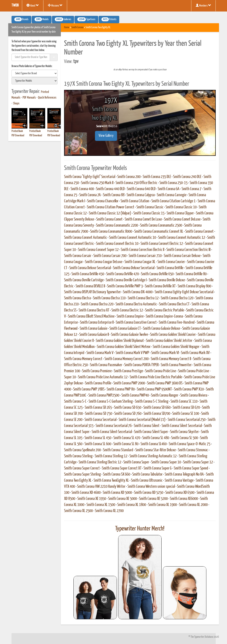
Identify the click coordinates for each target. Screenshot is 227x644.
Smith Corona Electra (77, 298)
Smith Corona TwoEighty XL (111, 481)
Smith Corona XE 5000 (123, 499)
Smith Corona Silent (147, 426)
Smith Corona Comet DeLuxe (182, 219)
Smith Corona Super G (158, 468)
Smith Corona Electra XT (94, 310)
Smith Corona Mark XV (195, 353)
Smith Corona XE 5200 (153, 499)
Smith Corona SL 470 (127, 438)
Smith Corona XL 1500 (101, 505)
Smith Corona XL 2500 (78, 511)
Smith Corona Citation (135, 201)
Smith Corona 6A (169, 189)
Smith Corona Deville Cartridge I (126, 280)
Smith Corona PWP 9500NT (154, 389)
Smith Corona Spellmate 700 (82, 450)
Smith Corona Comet (109, 219)
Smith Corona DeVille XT (160, 286)
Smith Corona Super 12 (198, 462)
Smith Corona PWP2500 (104, 395)
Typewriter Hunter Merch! (140, 529)
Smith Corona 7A (90, 195)
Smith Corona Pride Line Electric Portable (156, 377)
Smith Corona (77, 27)
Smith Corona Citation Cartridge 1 (173, 201)
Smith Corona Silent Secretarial (182, 426)
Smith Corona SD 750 (99, 414)
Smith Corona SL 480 (156, 438)
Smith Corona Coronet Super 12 (98, 250)
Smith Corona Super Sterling (82, 474)
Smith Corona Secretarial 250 (187, 420)
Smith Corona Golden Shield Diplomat (120, 341)
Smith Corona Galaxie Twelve (129, 335)
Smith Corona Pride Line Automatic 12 (103, 377)
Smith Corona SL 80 (126, 444)
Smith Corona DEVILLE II (90, 286)
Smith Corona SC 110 (184, 402)
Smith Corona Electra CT (174, 304)
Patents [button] (109, 19)
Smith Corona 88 (114, 195)
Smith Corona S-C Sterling (152, 402)
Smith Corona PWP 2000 (129, 383)
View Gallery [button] (106, 136)
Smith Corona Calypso (141, 195)
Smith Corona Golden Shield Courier (173, 335)
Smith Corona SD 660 (157, 408)
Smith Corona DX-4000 (138, 292)
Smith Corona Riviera (194, 395)
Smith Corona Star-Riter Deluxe (156, 450)
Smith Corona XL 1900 (162, 505)
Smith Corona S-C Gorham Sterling (111, 402)
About (33, 5)
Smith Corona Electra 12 (143, 298)
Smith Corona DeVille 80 (191, 274)
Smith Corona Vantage (179, 481)
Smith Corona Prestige (128, 371)
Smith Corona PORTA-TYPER (141, 365)
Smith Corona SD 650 (128, 408)
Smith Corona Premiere (97, 371)
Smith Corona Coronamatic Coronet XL (159, 232)
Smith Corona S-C (75, 402)
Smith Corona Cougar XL (140, 262)
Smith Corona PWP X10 (189, 389)
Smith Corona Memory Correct (83, 359)
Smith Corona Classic (150, 207)
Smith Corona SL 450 (98, 438)
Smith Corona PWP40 (135, 395)
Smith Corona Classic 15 (149, 213)
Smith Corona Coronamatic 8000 (111, 232)
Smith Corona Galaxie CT (125, 329)
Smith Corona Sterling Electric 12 (100, 462)
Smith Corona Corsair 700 (110, 256)
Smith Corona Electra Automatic (136, 304)
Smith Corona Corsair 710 (145, 256)
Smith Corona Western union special (151, 487)
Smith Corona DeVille (170, 268)
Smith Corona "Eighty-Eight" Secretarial (90, 177)
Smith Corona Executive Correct (136, 323)
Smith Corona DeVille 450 (88, 274)
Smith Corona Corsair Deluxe (182, 256)
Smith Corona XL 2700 (109, 511)
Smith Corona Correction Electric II (142, 250)
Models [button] (42, 19)
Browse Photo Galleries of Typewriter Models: (32, 66)
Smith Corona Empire (130, 316)
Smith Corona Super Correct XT (122, 468)
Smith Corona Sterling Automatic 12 (153, 456)
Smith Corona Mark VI (165, 353)
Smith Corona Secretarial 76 (114, 426)
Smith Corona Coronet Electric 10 (117, 244)
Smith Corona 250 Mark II (97, 183)
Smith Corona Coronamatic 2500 (161, 226)
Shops (16, 104)
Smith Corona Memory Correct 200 (127, 359)
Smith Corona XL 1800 (132, 505)
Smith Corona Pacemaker (106, 365)
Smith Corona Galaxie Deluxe (162, 329)
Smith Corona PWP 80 (121, 389)
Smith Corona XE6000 (184, 499)
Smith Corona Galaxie (94, 329)
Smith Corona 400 (82, 189)
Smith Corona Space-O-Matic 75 (190, 444)
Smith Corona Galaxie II (94, 335)
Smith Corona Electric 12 (127, 310)
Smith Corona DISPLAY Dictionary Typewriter (92, 292)
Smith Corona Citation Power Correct (111, 207)
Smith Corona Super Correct (82, 468)
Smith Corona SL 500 (185, 438)
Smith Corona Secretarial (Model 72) (142, 420)
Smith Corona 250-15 (173, 183)
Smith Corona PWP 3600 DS (165, 383)
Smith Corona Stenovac (193, 450)
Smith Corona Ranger (165, 395)
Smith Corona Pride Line (161, 371)
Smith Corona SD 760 (128, 414)
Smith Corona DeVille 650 (157, 274)
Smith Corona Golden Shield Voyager (176, 347)
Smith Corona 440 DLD (110, 189)
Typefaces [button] (86, 19)
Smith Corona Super (136, 462)
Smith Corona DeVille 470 (123, 274)
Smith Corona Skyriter (184, 432)
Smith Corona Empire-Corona (164, 316)
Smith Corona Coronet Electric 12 (162, 244)
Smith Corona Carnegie (172, 195)
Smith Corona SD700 (157, 414)
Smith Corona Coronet (199, 232)
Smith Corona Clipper (180, 213)
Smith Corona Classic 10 (181, 207)
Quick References (47, 98)
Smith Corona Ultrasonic (147, 481)
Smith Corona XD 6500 (180, 493)
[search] (35, 73)
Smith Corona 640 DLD (141, 189)
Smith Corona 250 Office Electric (136, 183)
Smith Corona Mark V (100, 353)
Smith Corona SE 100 (186, 414)
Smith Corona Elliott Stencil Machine (91, 316)
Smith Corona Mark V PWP (132, 353)
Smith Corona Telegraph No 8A (184, 474)
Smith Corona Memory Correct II (171, 359)
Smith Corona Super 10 (166, 462)
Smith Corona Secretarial (100, 420)
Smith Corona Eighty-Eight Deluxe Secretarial (184, 292)
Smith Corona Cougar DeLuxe (104, 262)
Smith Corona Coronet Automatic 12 (182, 238)
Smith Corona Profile (98, 383)
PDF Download (18, 136)
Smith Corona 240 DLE (187, 177)
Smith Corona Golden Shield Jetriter (169, 341)
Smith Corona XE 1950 (92, 499)
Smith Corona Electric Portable (165, 310)
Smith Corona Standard (118, 450)
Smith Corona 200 (129, 177)
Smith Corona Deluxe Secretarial (90, 268)
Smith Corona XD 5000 (117, 493)
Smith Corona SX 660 (117, 474)
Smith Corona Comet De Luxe (143, 219)
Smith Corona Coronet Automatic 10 (133, 238)
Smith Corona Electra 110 (109, 298)
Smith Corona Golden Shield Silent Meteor (124, 347)
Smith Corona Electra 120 (177, 298)
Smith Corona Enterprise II (97, 323)
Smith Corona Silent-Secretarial (112, 432)
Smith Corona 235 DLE (157, 177)
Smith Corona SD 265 (98, 408)
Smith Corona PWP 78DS (89, 389)
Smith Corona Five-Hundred (177, 323)
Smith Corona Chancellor (103, 201)
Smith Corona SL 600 (98, 444)
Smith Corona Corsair (78, 256)
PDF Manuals (29, 98)
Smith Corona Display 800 (194, 286)
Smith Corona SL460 (154, 444)
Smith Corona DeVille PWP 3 (125, 286)
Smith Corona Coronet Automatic (85, 238)
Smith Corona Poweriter (176, 365)
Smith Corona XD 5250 (149, 493)
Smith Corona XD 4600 (86, 493)
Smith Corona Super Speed (191, 468)
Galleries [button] (63, 19)
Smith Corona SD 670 (186, 408)
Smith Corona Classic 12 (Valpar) (110, 213)
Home (67, 27)
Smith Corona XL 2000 (193, 505)
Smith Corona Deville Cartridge (84, 280)
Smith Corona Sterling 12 (111, 456)
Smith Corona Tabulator (147, 474)
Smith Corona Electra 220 (97, 304)
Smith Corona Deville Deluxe (167, 280)
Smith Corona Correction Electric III (188, 250)
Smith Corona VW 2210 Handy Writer (101, 487)
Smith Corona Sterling (78, 456)
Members (203, 5)
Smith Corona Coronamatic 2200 (117, 226)
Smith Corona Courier (171, 262)
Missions (55, 5)
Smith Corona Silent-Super (151, 432)
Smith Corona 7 (191, 189)
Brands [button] (21, 19)
